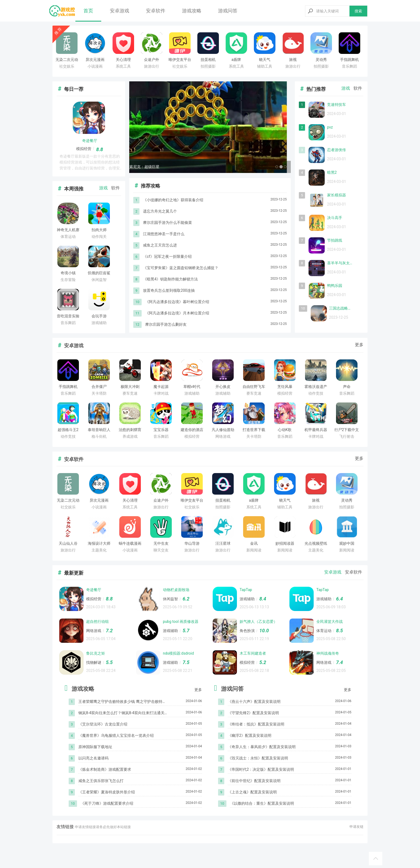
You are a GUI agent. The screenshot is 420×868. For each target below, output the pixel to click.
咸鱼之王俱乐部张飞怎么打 (101, 781)
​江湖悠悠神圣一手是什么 (164, 234)
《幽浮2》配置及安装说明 (250, 735)
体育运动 (324, 631)
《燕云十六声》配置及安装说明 (254, 702)
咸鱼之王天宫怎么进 (160, 245)
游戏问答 (228, 11)
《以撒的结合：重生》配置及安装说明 (262, 803)
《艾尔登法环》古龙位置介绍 (103, 724)
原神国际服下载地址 (95, 747)
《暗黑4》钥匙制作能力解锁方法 (170, 279)
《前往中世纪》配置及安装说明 (254, 781)
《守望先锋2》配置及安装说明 (253, 713)
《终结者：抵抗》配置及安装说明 (256, 724)
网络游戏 (94, 631)
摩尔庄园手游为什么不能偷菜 (167, 223)
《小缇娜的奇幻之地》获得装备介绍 (173, 200)
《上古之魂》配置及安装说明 (252, 792)
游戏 (103, 188)
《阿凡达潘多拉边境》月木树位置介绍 (177, 313)
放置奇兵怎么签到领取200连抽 (169, 290)
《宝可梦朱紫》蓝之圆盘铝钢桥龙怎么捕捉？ (181, 268)
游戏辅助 (247, 599)
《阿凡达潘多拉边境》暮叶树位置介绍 (177, 302)
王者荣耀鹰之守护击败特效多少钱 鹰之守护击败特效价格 (122, 702)
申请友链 (356, 827)
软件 (115, 188)
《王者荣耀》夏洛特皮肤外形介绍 (107, 792)
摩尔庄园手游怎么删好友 (166, 324)
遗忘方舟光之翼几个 (160, 211)
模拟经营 (84, 149)
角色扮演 (247, 631)
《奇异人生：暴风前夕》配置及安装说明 (262, 747)
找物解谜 (94, 662)
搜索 (358, 11)
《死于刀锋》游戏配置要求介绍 (107, 803)
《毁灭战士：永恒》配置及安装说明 (258, 758)
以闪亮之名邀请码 (93, 758)
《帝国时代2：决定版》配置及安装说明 (261, 769)
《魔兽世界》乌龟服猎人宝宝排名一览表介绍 (116, 735)
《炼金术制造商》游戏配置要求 (105, 769)
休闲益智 (170, 599)
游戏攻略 (192, 11)
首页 (88, 11)
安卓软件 (156, 11)
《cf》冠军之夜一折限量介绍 (167, 256)
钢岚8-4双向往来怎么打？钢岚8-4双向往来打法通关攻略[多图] (121, 713)
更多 (359, 345)
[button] (141, 127)
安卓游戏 (120, 11)
